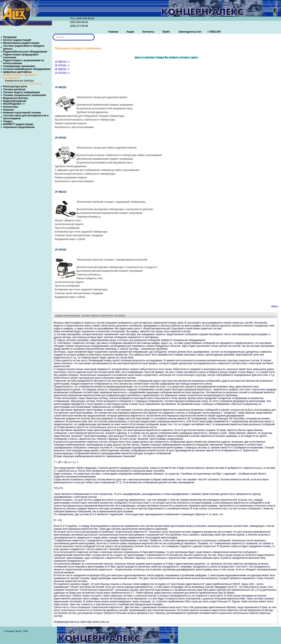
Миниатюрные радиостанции (21, 43)
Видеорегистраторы (16, 98)
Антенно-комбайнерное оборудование (27, 69)
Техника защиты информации (21, 92)
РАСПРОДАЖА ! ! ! (14, 104)
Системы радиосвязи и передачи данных (24, 47)
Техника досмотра (14, 89)
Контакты (148, 32)
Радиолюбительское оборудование (25, 52)
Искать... (53, 34)
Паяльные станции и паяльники (23, 84)
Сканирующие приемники (19, 66)
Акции (130, 32)
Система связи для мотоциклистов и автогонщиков (26, 117)
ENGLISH (215, 32)
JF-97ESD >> (62, 73)
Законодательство (190, 32)
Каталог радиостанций (17, 40)
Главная (113, 32)
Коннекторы (11, 107)
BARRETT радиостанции (18, 124)
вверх (275, 306)
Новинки (8, 110)
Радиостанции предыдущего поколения (21, 56)
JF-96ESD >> (62, 69)
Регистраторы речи (15, 86)
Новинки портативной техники (22, 113)
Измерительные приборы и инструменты (20, 76)
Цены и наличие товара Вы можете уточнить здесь (166, 57)
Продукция (10, 37)
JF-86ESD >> (62, 62)
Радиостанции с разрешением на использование (24, 62)
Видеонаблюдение (15, 101)
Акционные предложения (19, 127)
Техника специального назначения (25, 95)
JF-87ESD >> (62, 66)
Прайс (166, 32)
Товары (8, 121)
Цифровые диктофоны (17, 72)
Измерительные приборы (19, 81)
